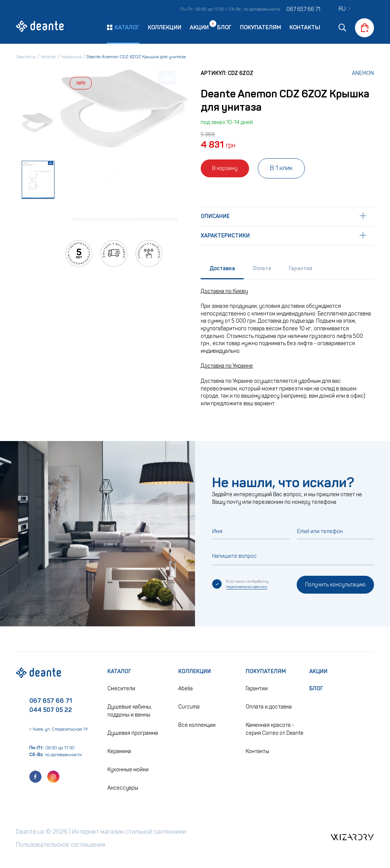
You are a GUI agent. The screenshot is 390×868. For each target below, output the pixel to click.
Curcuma (189, 707)
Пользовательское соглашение (61, 845)
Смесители (121, 689)
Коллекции (165, 27)
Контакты (305, 27)
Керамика (119, 751)
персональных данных (247, 587)
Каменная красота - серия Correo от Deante (275, 729)
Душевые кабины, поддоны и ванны (130, 711)
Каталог (119, 671)
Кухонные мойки (128, 770)
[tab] (222, 270)
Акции (199, 27)
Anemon (363, 73)
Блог (224, 27)
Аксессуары (123, 788)
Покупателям (261, 27)
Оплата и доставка (269, 707)
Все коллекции (197, 725)
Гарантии (257, 689)
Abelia (185, 689)
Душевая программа (133, 733)
